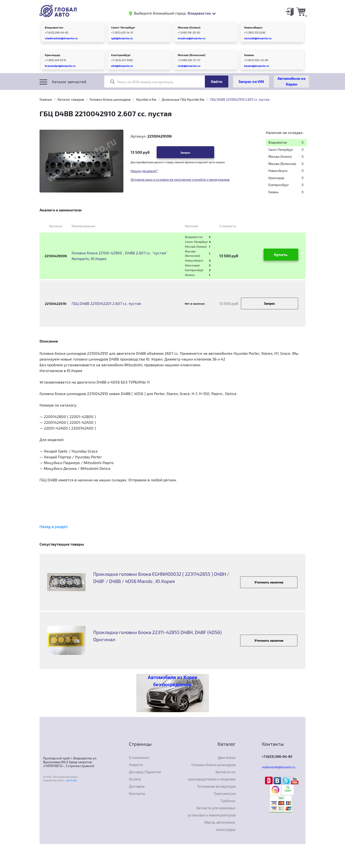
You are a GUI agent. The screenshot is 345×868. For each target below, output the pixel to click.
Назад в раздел (54, 527)
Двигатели (227, 757)
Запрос (185, 152)
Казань (249, 55)
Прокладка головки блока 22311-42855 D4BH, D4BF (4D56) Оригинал (157, 636)
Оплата (135, 779)
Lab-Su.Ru (71, 780)
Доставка (137, 786)
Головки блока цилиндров (110, 99)
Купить (281, 254)
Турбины (228, 801)
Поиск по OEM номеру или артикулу (142, 82)
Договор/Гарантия (145, 772)
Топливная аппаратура (216, 786)
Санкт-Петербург (123, 27)
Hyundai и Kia (146, 99)
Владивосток (54, 27)
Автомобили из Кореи (291, 81)
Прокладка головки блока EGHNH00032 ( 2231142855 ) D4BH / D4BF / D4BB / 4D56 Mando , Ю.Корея (161, 577)
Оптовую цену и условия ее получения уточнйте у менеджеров (180, 179)
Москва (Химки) (189, 27)
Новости (136, 765)
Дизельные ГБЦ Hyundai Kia (183, 99)
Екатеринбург (121, 55)
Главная (46, 99)
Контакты (137, 793)
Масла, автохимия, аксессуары (220, 826)
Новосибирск (253, 27)
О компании (139, 757)
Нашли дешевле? (144, 171)
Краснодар (52, 55)
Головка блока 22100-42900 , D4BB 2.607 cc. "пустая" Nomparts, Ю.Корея (120, 256)
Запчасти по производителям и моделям (212, 775)
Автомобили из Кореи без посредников (172, 681)
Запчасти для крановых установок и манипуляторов (212, 811)
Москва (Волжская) (192, 55)
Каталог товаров (71, 99)
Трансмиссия (224, 793)
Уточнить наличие (269, 582)
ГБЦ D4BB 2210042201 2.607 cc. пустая (106, 303)
